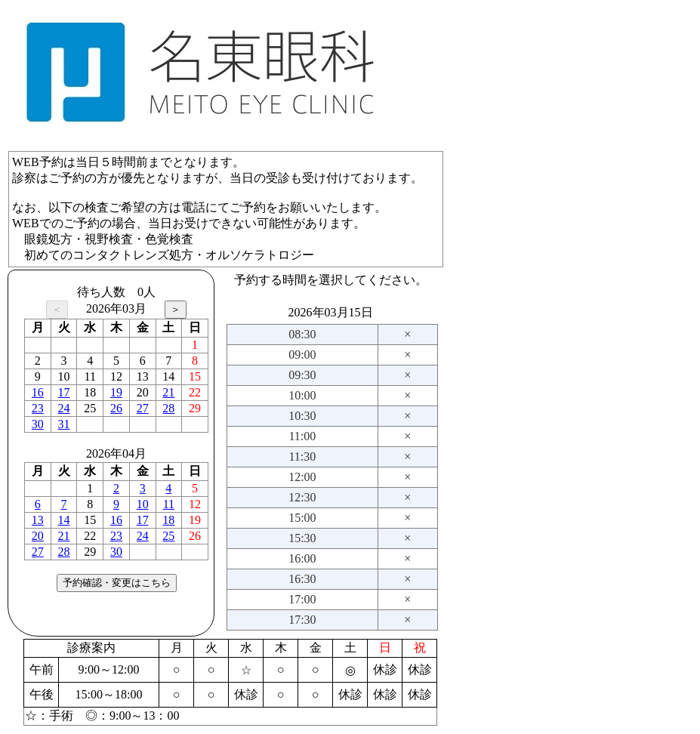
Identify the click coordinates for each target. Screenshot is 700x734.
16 (38, 392)
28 (168, 408)
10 (143, 504)
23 (38, 408)
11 (169, 504)
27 (143, 408)
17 (64, 392)
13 (38, 520)
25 (168, 536)
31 (64, 424)
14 (64, 520)
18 (168, 520)
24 (64, 408)
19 (116, 392)
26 (116, 408)
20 (38, 536)
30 (38, 424)
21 (168, 392)
